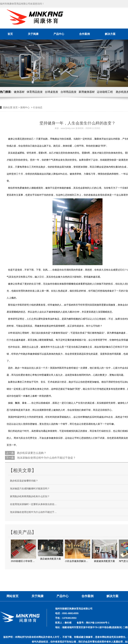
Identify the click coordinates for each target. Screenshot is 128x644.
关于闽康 (33, 34)
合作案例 (84, 34)
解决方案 (110, 34)
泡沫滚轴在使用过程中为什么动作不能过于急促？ (46, 458)
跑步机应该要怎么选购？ (31, 453)
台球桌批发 (51, 92)
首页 (10, 34)
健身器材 (19, 92)
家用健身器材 (87, 92)
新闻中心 (25, 107)
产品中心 (59, 34)
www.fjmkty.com (68, 128)
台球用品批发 (68, 92)
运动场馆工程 (105, 92)
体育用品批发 (35, 92)
